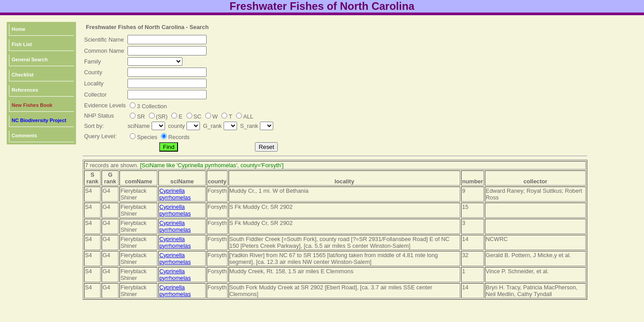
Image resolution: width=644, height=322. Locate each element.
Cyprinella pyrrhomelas (175, 194)
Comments (24, 136)
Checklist (23, 75)
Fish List (22, 44)
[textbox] (167, 40)
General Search (30, 59)
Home (19, 29)
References (25, 90)
